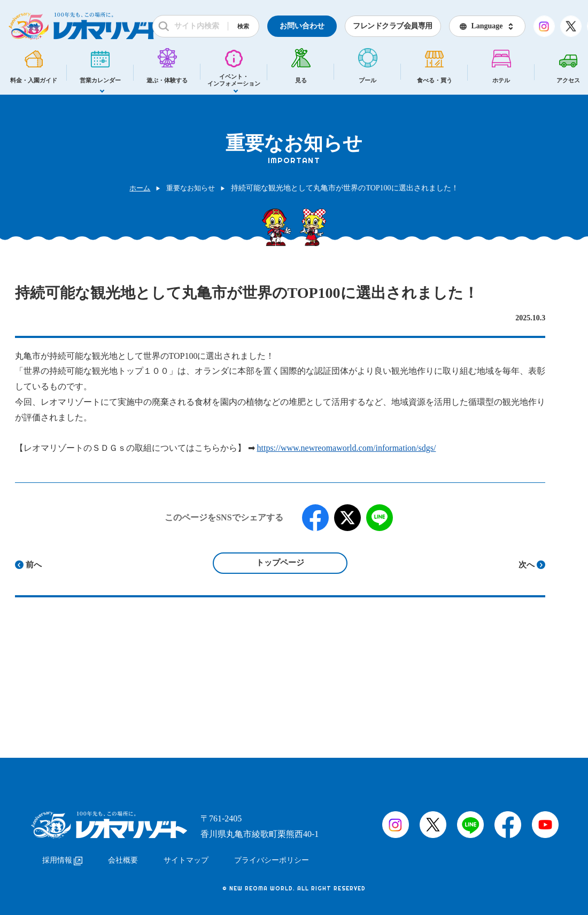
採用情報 (62, 855)
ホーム (138, 188)
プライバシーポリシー (272, 855)
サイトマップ (186, 855)
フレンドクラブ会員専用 (393, 26)
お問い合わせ (302, 26)
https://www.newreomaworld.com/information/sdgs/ (347, 448)
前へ (34, 565)
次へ (527, 565)
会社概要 (123, 855)
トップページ (280, 563)
